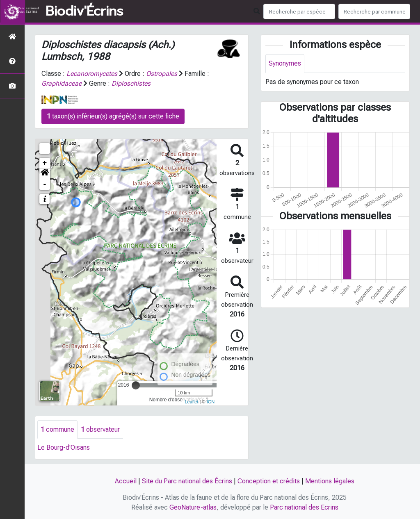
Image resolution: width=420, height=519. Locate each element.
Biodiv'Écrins (84, 11)
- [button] (45, 184)
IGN (211, 402)
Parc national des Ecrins (304, 507)
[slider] (136, 385)
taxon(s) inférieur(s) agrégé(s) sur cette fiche (113, 116)
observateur (100, 429)
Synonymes (285, 63)
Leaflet (191, 402)
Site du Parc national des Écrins (187, 481)
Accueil (126, 481)
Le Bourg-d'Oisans (64, 448)
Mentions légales (330, 481)
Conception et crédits (269, 481)
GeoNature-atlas (193, 507)
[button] (45, 174)
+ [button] (45, 163)
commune (57, 429)
